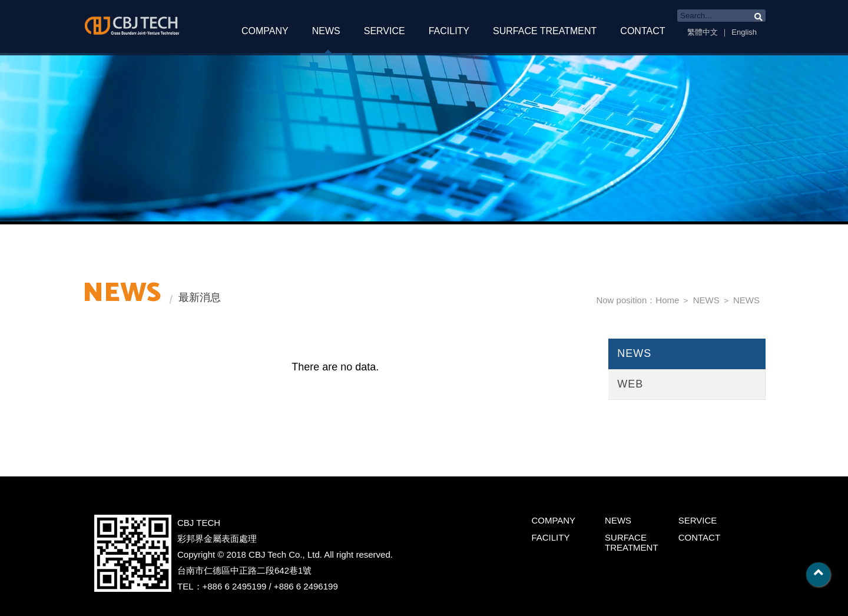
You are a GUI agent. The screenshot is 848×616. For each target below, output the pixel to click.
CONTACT (642, 31)
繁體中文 (703, 32)
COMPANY (265, 31)
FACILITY (449, 31)
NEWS (326, 31)
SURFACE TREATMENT (545, 31)
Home (667, 300)
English (744, 32)
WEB (630, 384)
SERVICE (385, 31)
